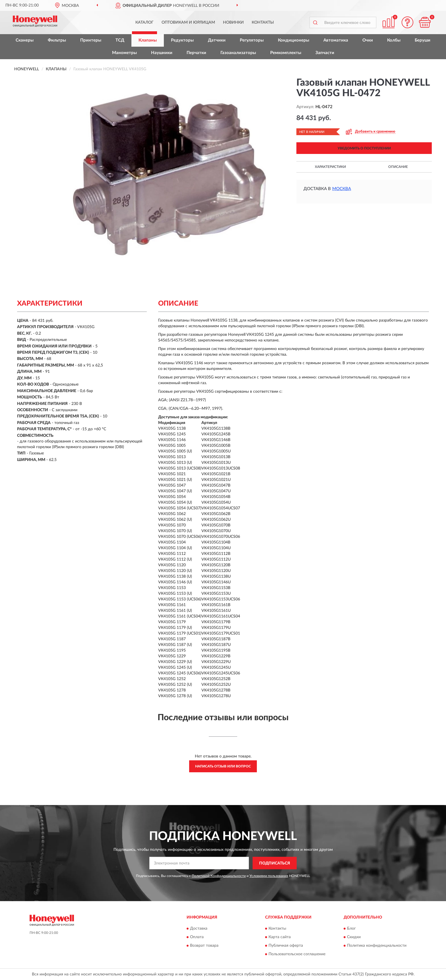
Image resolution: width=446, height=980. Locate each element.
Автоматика (336, 40)
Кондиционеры (294, 40)
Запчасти (325, 53)
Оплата (197, 937)
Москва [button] (342, 189)
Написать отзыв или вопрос (223, 766)
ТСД (120, 40)
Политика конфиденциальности (377, 946)
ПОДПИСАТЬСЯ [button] (275, 863)
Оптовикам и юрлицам (188, 22)
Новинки (233, 22)
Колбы (394, 40)
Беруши (423, 40)
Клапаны (148, 40)
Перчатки (196, 53)
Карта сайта (280, 937)
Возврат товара (204, 946)
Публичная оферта (286, 946)
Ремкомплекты (286, 53)
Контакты (263, 22)
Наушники (162, 53)
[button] (408, 22)
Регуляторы (252, 40)
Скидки (354, 937)
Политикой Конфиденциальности (219, 876)
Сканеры (25, 40)
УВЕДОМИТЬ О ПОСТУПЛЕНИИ (364, 148)
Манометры (124, 53)
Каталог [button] (144, 22)
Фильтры (57, 40)
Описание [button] (398, 167)
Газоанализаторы (238, 53)
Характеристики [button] (330, 167)
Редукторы (182, 40)
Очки (368, 40)
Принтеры (91, 40)
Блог (351, 928)
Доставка (199, 928)
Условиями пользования (269, 876)
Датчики (217, 40)
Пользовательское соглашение (297, 954)
